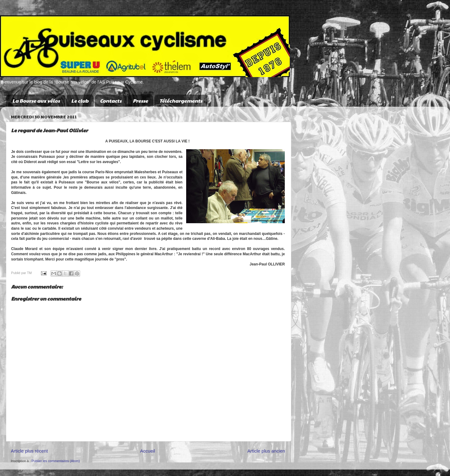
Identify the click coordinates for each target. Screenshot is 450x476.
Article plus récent (29, 451)
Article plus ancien (266, 451)
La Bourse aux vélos (36, 101)
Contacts (111, 101)
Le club (80, 101)
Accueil (147, 451)
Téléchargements (181, 101)
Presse (140, 101)
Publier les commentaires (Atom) (56, 461)
